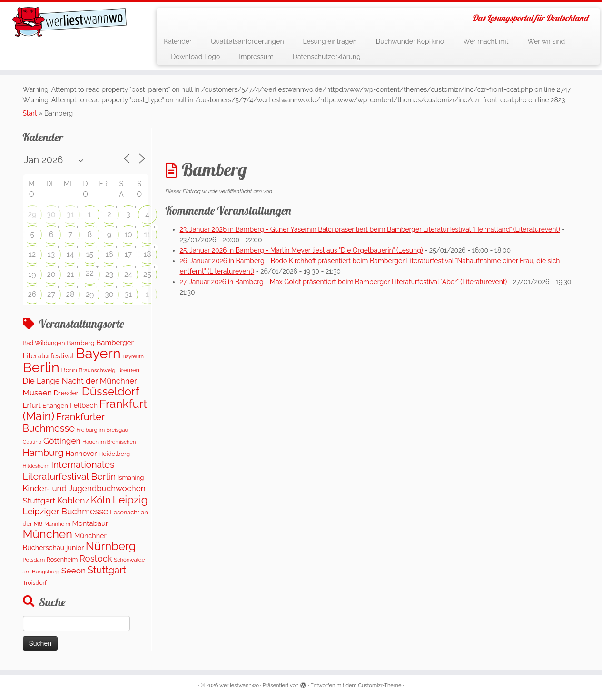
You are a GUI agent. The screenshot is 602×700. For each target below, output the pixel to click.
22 (90, 273)
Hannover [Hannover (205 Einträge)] (81, 453)
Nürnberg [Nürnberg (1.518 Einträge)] (111, 546)
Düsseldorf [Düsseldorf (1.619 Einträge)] (111, 391)
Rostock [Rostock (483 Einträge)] (96, 558)
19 (32, 274)
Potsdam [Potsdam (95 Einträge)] (34, 560)
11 (148, 234)
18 (147, 254)
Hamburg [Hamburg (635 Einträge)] (43, 453)
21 (70, 274)
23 (109, 274)
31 (70, 214)
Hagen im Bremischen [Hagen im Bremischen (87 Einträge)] (109, 442)
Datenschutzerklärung (327, 57)
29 (32, 214)
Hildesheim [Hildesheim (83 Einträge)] (36, 466)
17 (128, 254)
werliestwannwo (239, 685)
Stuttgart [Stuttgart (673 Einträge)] (107, 570)
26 (32, 294)
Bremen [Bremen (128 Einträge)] (128, 370)
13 (51, 254)
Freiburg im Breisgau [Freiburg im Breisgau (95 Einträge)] (103, 430)
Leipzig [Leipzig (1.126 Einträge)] (130, 500)
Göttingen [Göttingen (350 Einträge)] (62, 441)
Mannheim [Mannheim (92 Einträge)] (57, 524)
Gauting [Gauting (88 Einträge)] (32, 442)
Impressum (256, 57)
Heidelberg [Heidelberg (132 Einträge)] (114, 454)
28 (70, 294)
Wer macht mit (486, 41)
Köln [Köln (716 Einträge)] (101, 500)
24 (128, 274)
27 (51, 294)
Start (30, 113)
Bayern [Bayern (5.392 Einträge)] (98, 353)
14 (70, 254)
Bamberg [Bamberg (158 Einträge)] (80, 343)
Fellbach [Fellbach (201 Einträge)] (84, 405)
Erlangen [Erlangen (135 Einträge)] (55, 406)
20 (51, 274)
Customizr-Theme (380, 685)
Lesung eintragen (330, 41)
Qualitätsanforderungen (247, 41)
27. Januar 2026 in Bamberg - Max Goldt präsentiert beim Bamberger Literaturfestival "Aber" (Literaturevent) (344, 282)
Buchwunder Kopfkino (410, 41)
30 (51, 214)
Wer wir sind (546, 41)
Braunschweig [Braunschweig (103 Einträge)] (97, 370)
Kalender (178, 41)
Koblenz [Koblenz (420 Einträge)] (73, 500)
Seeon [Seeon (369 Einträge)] (74, 571)
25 (147, 274)
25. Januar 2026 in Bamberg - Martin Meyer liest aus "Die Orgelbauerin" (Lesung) (301, 250)
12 (32, 254)
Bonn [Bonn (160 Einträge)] (69, 370)
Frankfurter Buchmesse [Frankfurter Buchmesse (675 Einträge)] (64, 423)
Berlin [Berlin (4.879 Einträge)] (41, 367)
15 (90, 254)
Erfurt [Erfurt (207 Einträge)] (32, 405)
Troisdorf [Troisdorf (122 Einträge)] (35, 583)
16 (109, 254)
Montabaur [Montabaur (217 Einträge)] (90, 523)
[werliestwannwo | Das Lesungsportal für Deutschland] (69, 22)
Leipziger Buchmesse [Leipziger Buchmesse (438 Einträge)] (66, 511)
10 (128, 234)
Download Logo (195, 57)
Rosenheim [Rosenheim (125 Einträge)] (62, 559)
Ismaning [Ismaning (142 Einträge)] (131, 478)
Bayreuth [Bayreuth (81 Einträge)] (133, 356)
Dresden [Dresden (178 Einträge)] (67, 393)
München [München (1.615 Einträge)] (48, 534)
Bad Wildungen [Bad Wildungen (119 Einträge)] (44, 343)
